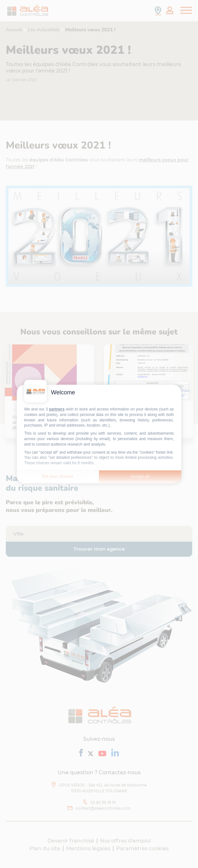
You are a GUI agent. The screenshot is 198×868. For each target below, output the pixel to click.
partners (57, 409)
